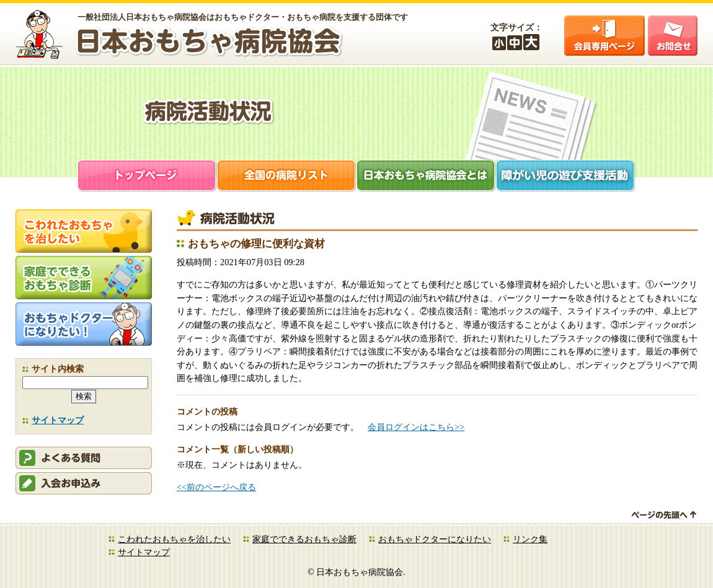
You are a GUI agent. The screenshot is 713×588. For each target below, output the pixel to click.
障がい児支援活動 (566, 177)
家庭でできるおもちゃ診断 (304, 539)
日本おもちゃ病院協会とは (426, 177)
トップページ (147, 177)
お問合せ (673, 36)
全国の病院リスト (287, 177)
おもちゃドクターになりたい (435, 539)
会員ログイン (604, 36)
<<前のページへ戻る (216, 487)
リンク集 (530, 539)
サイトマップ (58, 420)
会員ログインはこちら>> (416, 427)
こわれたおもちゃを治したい (174, 539)
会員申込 (84, 483)
